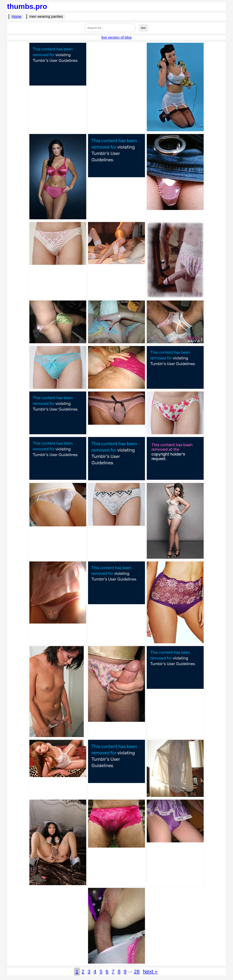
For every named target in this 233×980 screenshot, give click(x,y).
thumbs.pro (27, 6)
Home (16, 16)
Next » (150, 971)
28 (137, 971)
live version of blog (117, 37)
